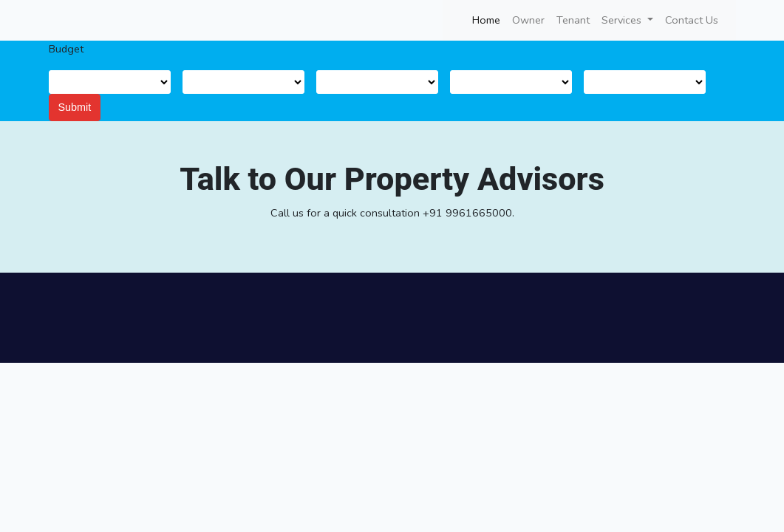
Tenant (573, 20)
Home (489, 19)
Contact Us (692, 20)
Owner (528, 20)
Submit (75, 107)
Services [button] (623, 20)
